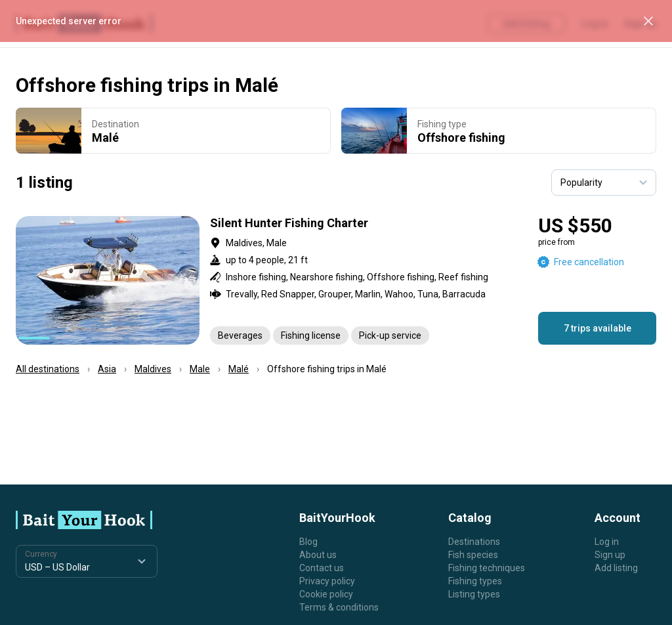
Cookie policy (326, 594)
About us (318, 555)
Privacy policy (327, 581)
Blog (308, 542)
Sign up (610, 555)
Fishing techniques (487, 568)
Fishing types (475, 581)
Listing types (474, 594)
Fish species (473, 555)
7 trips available (598, 328)
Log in (607, 542)
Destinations (474, 542)
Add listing (616, 568)
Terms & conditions (339, 607)
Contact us (322, 568)
